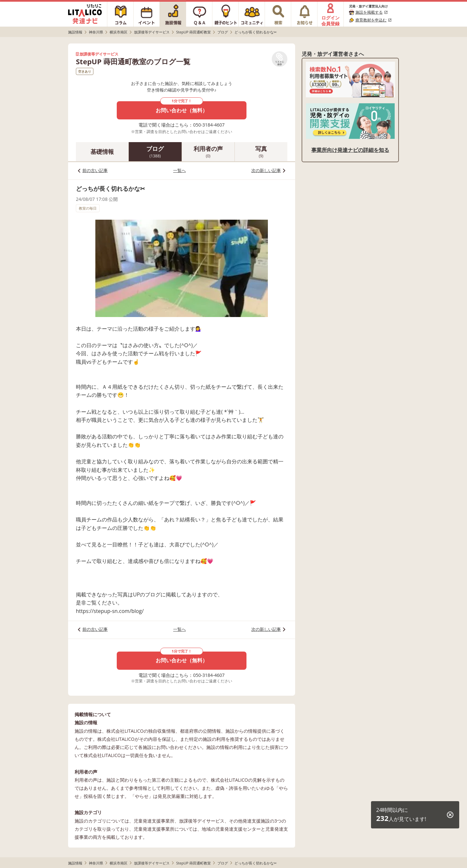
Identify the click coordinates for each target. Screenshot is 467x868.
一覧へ (180, 170)
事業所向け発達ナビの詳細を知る (350, 150)
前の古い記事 (95, 170)
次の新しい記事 (266, 170)
